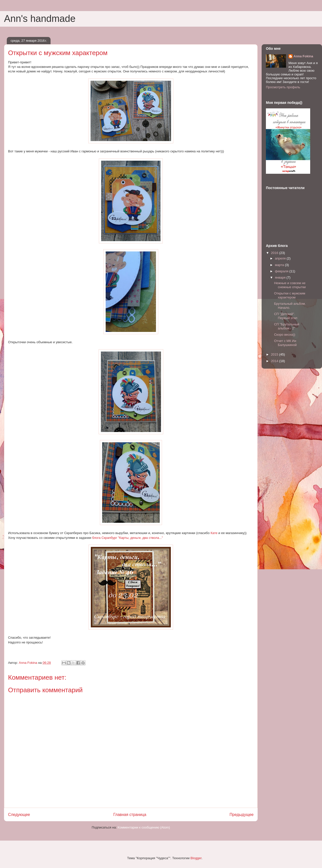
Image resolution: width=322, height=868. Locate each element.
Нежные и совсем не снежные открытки (290, 285)
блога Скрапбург (105, 538)
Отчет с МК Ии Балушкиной (285, 343)
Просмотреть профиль (283, 87)
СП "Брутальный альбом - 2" (287, 326)
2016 (275, 253)
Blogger (196, 858)
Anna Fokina (303, 56)
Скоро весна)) (285, 335)
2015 (275, 354)
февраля (282, 271)
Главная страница (130, 815)
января (281, 277)
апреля (281, 258)
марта (280, 265)
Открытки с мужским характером (290, 295)
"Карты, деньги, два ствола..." (140, 538)
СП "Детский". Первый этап (286, 316)
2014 (275, 361)
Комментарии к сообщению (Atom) (144, 827)
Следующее (19, 815)
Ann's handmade (40, 19)
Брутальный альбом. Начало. (290, 306)
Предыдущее (242, 815)
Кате (214, 533)
